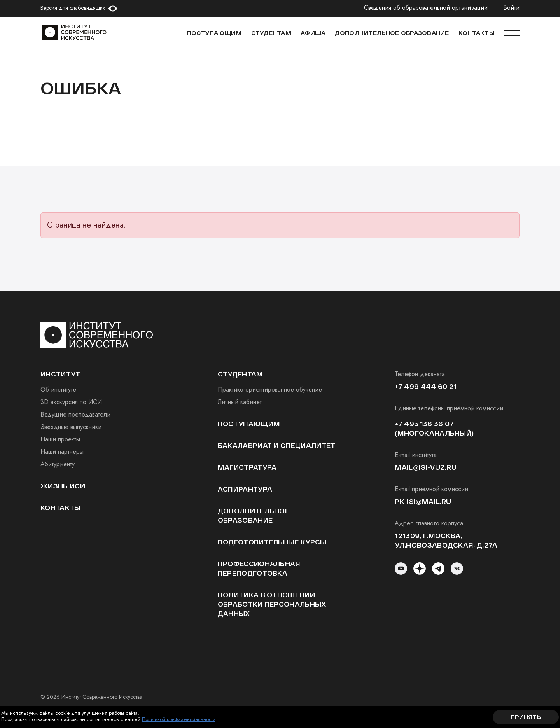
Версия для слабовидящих (73, 8)
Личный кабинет (240, 402)
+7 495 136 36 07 (424, 424)
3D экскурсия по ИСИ (71, 402)
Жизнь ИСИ (63, 486)
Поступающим (214, 33)
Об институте (58, 389)
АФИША (313, 33)
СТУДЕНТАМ (271, 33)
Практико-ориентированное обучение (270, 389)
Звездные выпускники (71, 427)
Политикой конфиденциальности (179, 719)
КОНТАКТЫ (477, 33)
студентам (241, 374)
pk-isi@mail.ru (423, 501)
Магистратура (247, 467)
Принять (526, 717)
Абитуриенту (58, 464)
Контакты (61, 508)
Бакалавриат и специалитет (277, 445)
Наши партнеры (62, 452)
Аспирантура (245, 489)
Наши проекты (60, 439)
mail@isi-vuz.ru (426, 467)
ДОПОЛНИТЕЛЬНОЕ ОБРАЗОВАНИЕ (392, 33)
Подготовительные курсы (272, 542)
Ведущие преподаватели (75, 414)
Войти (511, 8)
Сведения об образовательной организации (426, 8)
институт (60, 374)
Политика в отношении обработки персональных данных (272, 604)
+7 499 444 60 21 (426, 386)
